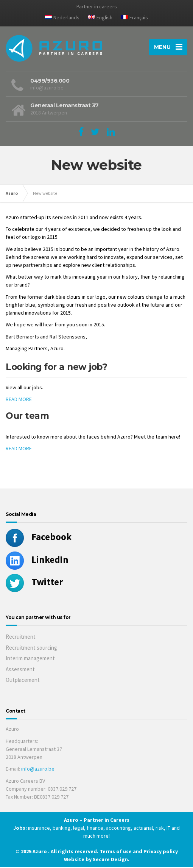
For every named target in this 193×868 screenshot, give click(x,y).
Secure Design (110, 860)
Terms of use (116, 852)
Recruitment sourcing (31, 648)
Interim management (30, 659)
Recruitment (21, 638)
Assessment (20, 670)
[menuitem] (62, 19)
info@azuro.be (38, 769)
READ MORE (19, 400)
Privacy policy (161, 852)
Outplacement (23, 681)
